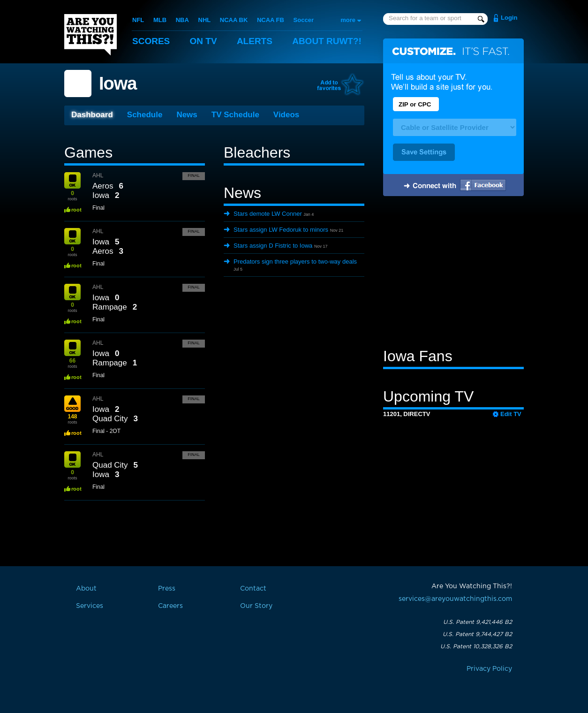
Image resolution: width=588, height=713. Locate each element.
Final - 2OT (106, 431)
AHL (98, 175)
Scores (151, 41)
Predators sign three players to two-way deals (295, 262)
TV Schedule (235, 115)
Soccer (304, 20)
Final (194, 175)
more (348, 20)
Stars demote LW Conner (268, 214)
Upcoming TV (428, 396)
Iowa (118, 83)
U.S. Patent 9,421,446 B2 (478, 622)
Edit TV (511, 414)
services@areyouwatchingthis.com (455, 599)
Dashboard (92, 115)
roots (72, 196)
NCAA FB (271, 20)
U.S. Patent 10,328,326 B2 (476, 646)
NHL (205, 20)
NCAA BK (234, 20)
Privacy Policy (489, 669)
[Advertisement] (453, 273)
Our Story (256, 606)
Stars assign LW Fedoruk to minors (281, 230)
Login (509, 18)
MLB (160, 20)
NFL (138, 20)
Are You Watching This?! (90, 35)
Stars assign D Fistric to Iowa (273, 246)
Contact (253, 589)
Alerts (255, 41)
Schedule (145, 115)
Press (167, 589)
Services (90, 606)
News (187, 115)
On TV (204, 41)
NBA (182, 20)
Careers (170, 606)
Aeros (103, 186)
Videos (286, 115)
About (327, 41)
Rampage (110, 307)
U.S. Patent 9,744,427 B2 (477, 634)
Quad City (110, 419)
